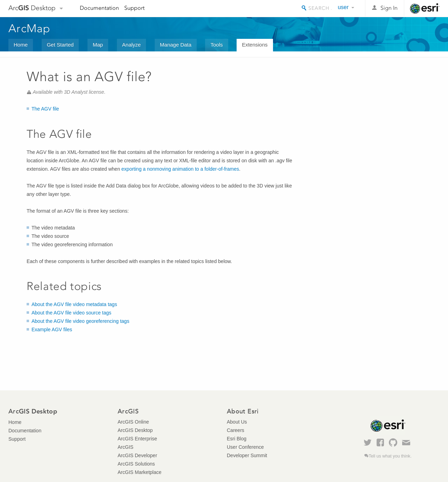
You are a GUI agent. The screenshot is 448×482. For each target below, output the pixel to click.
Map (98, 45)
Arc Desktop (32, 8)
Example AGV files (52, 329)
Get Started (60, 45)
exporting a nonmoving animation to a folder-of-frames (180, 169)
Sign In (389, 8)
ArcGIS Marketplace (139, 472)
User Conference (245, 447)
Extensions (255, 45)
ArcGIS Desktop (135, 430)
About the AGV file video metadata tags (74, 304)
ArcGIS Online (133, 422)
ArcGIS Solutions (136, 464)
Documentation (99, 8)
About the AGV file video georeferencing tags (80, 321)
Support (134, 8)
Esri (425, 8)
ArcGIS (125, 447)
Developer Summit (247, 455)
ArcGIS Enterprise (137, 439)
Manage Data (176, 45)
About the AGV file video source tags (71, 313)
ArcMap (30, 28)
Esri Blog (237, 439)
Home (21, 45)
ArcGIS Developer (137, 455)
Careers (236, 430)
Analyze (131, 45)
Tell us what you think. (390, 456)
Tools (216, 45)
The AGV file (45, 109)
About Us (237, 422)
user (343, 7)
